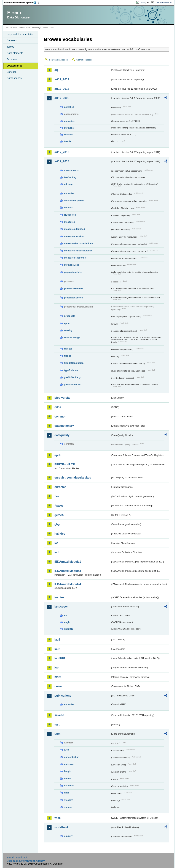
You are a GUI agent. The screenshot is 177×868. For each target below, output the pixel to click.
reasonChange (72, 337)
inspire (59, 597)
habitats (69, 208)
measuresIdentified (75, 229)
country (68, 836)
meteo (68, 778)
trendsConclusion (74, 363)
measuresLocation (74, 236)
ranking (68, 330)
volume (68, 807)
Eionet (21, 28)
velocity (68, 800)
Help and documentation (20, 34)
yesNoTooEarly (72, 377)
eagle (67, 622)
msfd (58, 677)
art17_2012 (62, 152)
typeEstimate (71, 370)
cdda (58, 407)
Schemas (12, 59)
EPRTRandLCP (65, 464)
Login (142, 2)
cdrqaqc (69, 184)
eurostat (60, 487)
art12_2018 (62, 89)
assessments (71, 170)
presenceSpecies (73, 298)
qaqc (67, 323)
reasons (69, 135)
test (57, 725)
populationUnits (73, 272)
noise (58, 686)
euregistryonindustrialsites (73, 478)
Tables (10, 47)
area (66, 750)
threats (68, 349)
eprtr (58, 455)
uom (57, 734)
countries (69, 121)
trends (68, 141)
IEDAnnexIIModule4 (68, 584)
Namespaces (14, 78)
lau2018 (60, 658)
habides (60, 534)
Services (11, 72)
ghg (57, 524)
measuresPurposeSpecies (78, 251)
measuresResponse (75, 258)
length (68, 771)
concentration (72, 757)
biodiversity (62, 398)
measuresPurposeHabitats (78, 243)
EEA (21, 2)
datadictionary (64, 426)
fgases (59, 506)
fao (57, 496)
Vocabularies (14, 66)
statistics (69, 786)
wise (57, 818)
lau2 (57, 649)
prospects (70, 316)
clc (66, 615)
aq (56, 70)
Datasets (12, 40)
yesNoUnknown (73, 384)
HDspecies (70, 215)
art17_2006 (62, 98)
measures (69, 222)
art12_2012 (62, 79)
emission (69, 764)
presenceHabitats (74, 288)
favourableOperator (75, 200)
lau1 (57, 640)
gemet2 (59, 515)
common (60, 417)
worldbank (61, 827)
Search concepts (84, 60)
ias (56, 543)
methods (69, 128)
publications (63, 696)
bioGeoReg (70, 177)
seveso (59, 715)
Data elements (15, 53)
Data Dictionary (33, 28)
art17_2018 (62, 161)
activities (69, 107)
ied (56, 552)
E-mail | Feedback (17, 858)
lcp (56, 668)
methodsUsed (72, 265)
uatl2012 (69, 629)
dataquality (62, 435)
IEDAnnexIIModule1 (68, 562)
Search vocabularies (58, 60)
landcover (61, 607)
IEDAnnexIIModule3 (68, 571)
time (66, 793)
